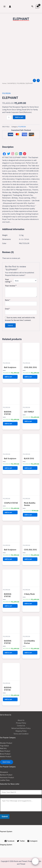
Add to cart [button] (8, 376)
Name (8, 299)
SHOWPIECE (12, 83)
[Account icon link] (10, 6)
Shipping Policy (21, 730)
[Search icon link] (32, 6)
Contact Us (21, 725)
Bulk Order (7, 761)
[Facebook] (9, 840)
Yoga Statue (4, 745)
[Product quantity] (9, 117)
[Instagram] (32, 840)
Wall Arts (3, 748)
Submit (5, 816)
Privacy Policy (21, 722)
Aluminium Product (7, 777)
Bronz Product (5, 753)
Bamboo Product (6, 774)
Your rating (8, 280)
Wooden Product (6, 742)
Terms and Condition (21, 733)
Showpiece (4, 771)
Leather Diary (5, 779)
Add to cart (19, 116)
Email (8, 308)
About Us (21, 720)
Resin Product (5, 750)
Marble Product (6, 756)
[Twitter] (21, 840)
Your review (11, 285)
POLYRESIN (21, 83)
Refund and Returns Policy (21, 728)
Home (4, 83)
